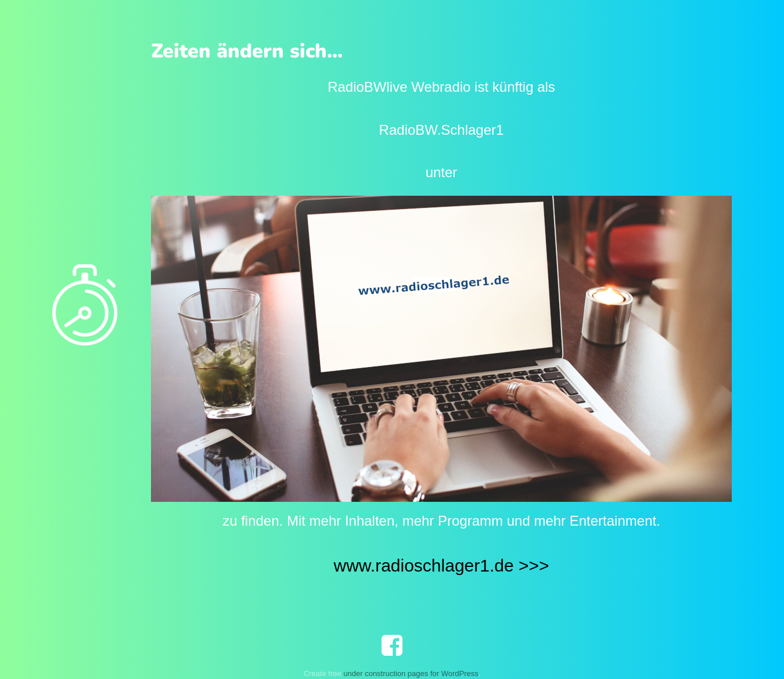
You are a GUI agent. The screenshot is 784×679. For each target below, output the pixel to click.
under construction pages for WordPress (411, 673)
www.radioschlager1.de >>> (441, 565)
